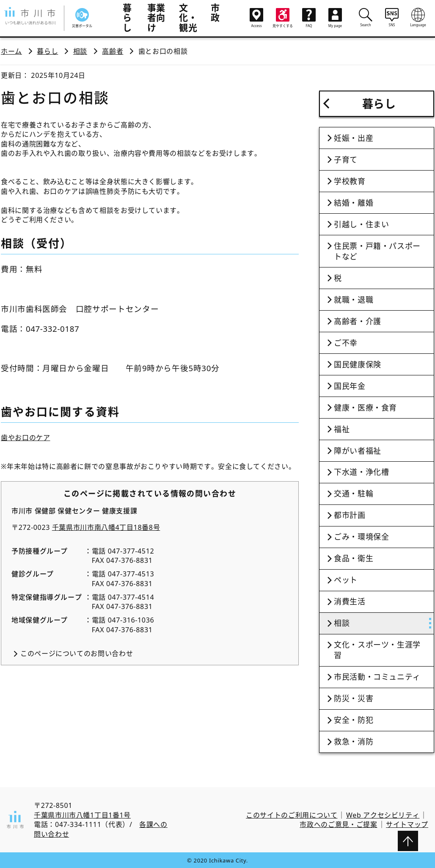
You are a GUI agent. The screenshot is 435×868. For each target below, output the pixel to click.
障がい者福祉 (358, 451)
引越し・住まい (361, 224)
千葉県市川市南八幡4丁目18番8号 (106, 527)
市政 (215, 12)
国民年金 (350, 386)
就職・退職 (354, 300)
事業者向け (156, 18)
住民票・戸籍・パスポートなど (377, 251)
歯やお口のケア (25, 438)
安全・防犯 (354, 720)
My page (335, 18)
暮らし (127, 18)
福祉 (342, 429)
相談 (80, 51)
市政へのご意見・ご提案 (338, 824)
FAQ (309, 18)
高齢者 (113, 51)
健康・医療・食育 (365, 408)
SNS (392, 17)
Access (256, 18)
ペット (346, 580)
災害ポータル (82, 18)
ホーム (11, 51)
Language (418, 17)
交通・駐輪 (354, 493)
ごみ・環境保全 (361, 537)
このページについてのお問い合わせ (77, 653)
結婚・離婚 (354, 203)
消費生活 (350, 601)
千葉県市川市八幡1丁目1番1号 (82, 815)
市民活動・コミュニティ (377, 677)
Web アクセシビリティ (383, 815)
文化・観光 (188, 18)
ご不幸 (346, 343)
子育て (346, 160)
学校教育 (350, 181)
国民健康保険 (358, 364)
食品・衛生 (354, 558)
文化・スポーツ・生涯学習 (377, 650)
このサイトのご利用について (292, 815)
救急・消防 (354, 741)
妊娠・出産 (354, 138)
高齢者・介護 (358, 321)
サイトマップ (407, 824)
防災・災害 (354, 698)
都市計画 (350, 515)
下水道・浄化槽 (361, 472)
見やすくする (283, 18)
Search (366, 17)
